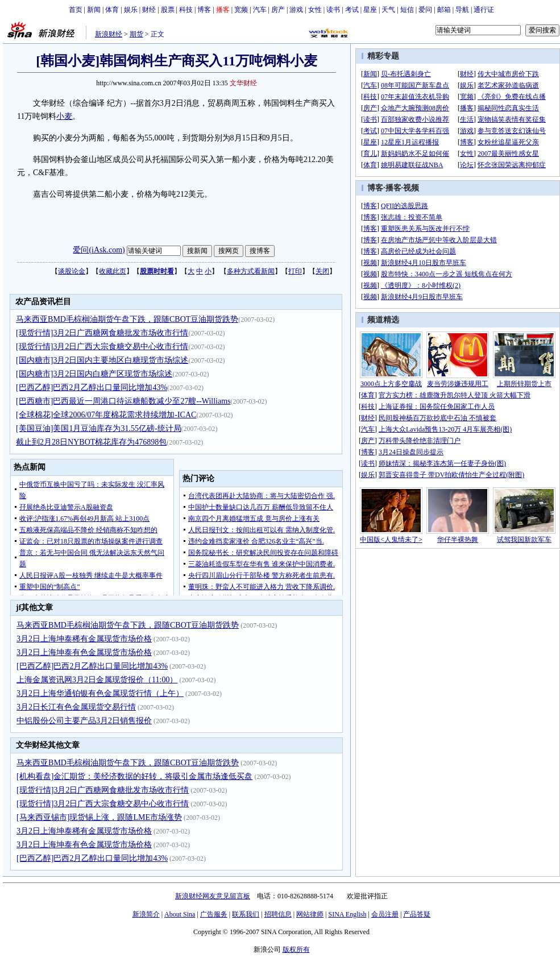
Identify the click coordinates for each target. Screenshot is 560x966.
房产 (278, 10)
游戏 (296, 10)
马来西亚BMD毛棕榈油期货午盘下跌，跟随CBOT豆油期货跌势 (127, 319)
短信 (407, 10)
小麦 (64, 116)
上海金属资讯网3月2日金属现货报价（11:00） (97, 680)
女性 (315, 10)
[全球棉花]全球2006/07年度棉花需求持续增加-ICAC (106, 415)
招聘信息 (278, 914)
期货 (136, 34)
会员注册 (385, 914)
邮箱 (444, 10)
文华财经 (243, 83)
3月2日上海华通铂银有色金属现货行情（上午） (100, 693)
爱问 (425, 10)
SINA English (347, 914)
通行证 (484, 10)
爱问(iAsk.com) (99, 250)
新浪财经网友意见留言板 (213, 896)
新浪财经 (109, 34)
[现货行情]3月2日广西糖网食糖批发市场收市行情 (102, 333)
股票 (168, 10)
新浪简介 (146, 914)
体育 (112, 10)
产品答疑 (417, 914)
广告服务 (214, 914)
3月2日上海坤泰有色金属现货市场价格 (84, 652)
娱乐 (131, 10)
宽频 (241, 10)
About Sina (180, 914)
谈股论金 (72, 271)
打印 (295, 271)
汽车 (260, 10)
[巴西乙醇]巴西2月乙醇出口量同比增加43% (92, 387)
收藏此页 (113, 271)
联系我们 (246, 914)
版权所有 (296, 950)
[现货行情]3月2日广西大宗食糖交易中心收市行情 (102, 347)
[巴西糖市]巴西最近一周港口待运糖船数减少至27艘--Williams (123, 401)
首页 (76, 10)
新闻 (94, 10)
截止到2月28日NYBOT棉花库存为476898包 (91, 442)
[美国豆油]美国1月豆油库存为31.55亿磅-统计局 (99, 428)
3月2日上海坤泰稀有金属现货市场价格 (84, 639)
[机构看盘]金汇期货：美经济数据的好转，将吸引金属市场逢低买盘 (134, 776)
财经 (149, 10)
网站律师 (310, 914)
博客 (204, 10)
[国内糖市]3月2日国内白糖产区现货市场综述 (94, 374)
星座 (370, 10)
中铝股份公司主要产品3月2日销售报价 (84, 721)
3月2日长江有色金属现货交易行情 (76, 707)
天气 (388, 10)
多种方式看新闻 (251, 271)
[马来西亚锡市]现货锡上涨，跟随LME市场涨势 (99, 817)
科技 (186, 10)
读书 (333, 10)
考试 (352, 10)
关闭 (322, 271)
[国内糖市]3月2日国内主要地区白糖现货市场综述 (102, 360)
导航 (462, 10)
